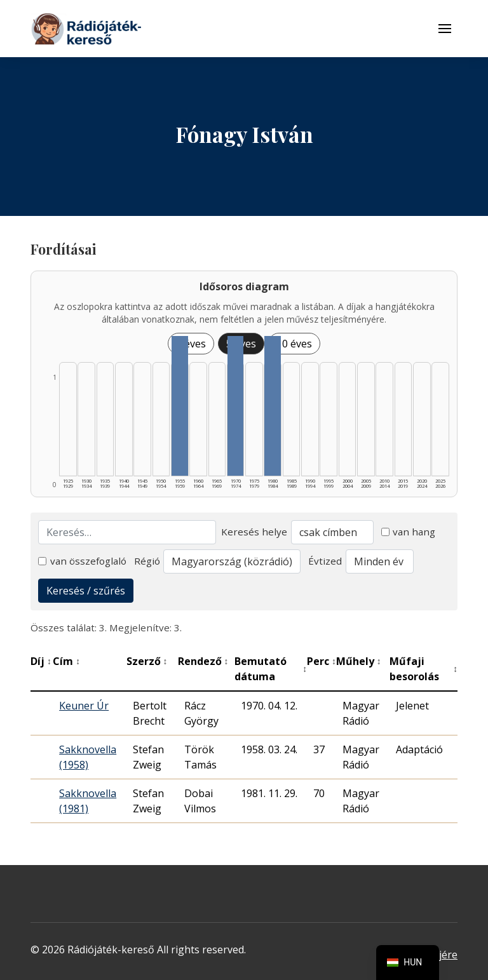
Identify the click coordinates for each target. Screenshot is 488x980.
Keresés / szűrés (86, 591)
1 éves (191, 344)
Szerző (147, 661)
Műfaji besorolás (424, 669)
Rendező (203, 661)
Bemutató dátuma (271, 669)
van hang (409, 532)
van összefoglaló (82, 561)
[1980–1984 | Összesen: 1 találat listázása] (273, 406)
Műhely (359, 661)
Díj (41, 661)
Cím (66, 661)
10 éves (294, 344)
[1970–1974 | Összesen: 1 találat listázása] (236, 406)
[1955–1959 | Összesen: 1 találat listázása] (180, 406)
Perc (322, 661)
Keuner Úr (84, 706)
